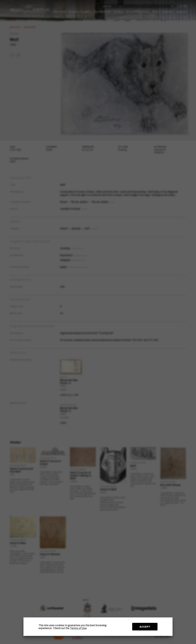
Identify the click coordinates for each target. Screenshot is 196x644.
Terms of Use (78, 628)
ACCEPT (145, 627)
